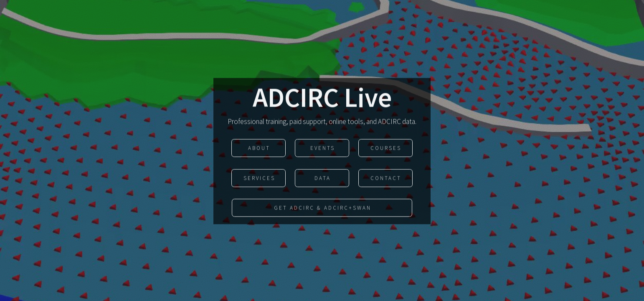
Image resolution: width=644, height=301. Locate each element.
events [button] (323, 149)
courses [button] (386, 149)
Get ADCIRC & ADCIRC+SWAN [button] (323, 209)
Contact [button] (386, 179)
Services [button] (259, 179)
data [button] (323, 179)
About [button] (259, 149)
